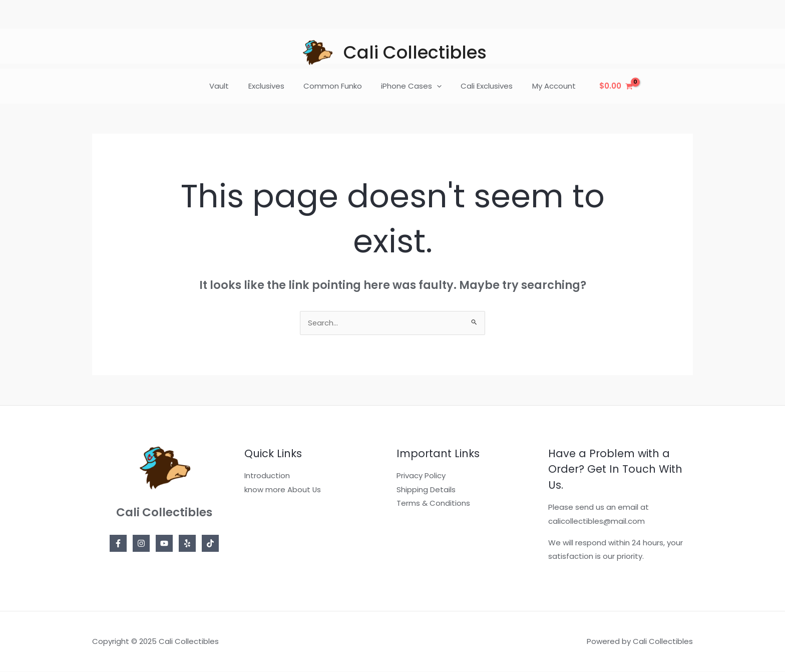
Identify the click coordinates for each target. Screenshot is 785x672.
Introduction (267, 476)
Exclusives (272, 86)
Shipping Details (426, 490)
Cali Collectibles (415, 52)
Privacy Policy (421, 476)
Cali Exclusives (481, 86)
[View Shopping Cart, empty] (604, 86)
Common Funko (335, 86)
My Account (543, 86)
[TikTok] (210, 544)
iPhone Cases (409, 86)
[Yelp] (187, 544)
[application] (435, 86)
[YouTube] (164, 544)
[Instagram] (141, 544)
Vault (230, 86)
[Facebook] (118, 544)
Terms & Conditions (433, 504)
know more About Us (283, 490)
